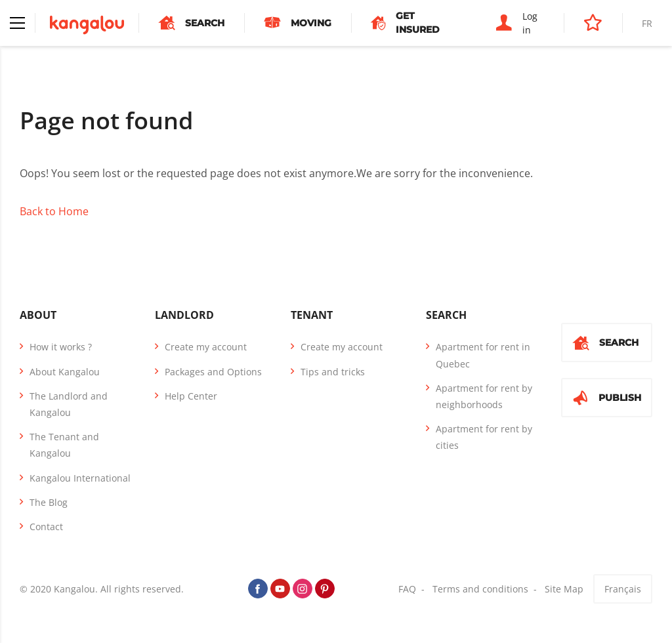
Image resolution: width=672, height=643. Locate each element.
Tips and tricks (333, 372)
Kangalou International (80, 478)
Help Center (191, 396)
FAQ (407, 589)
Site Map (564, 589)
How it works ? (61, 347)
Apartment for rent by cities (484, 437)
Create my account (206, 347)
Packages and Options (213, 372)
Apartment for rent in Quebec (483, 355)
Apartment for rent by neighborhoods (484, 396)
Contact (46, 527)
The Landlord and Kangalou (69, 404)
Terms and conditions (480, 589)
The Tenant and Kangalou (64, 445)
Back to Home (54, 211)
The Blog (49, 502)
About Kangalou (65, 372)
